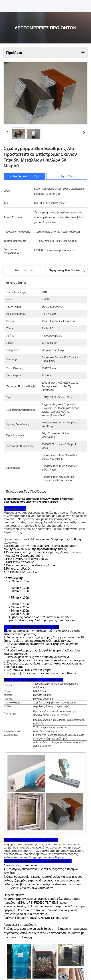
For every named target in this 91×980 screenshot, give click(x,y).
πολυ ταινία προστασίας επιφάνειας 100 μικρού (35, 959)
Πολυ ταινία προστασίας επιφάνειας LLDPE (44, 950)
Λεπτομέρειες (24, 270)
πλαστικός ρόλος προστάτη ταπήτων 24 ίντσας (34, 955)
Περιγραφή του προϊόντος (67, 270)
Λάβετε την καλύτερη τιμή (24, 176)
